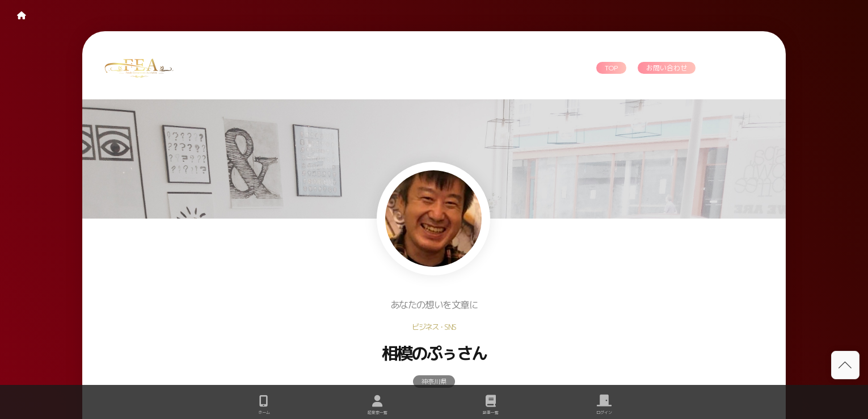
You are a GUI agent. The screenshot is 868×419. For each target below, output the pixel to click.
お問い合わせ (667, 68)
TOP (611, 68)
